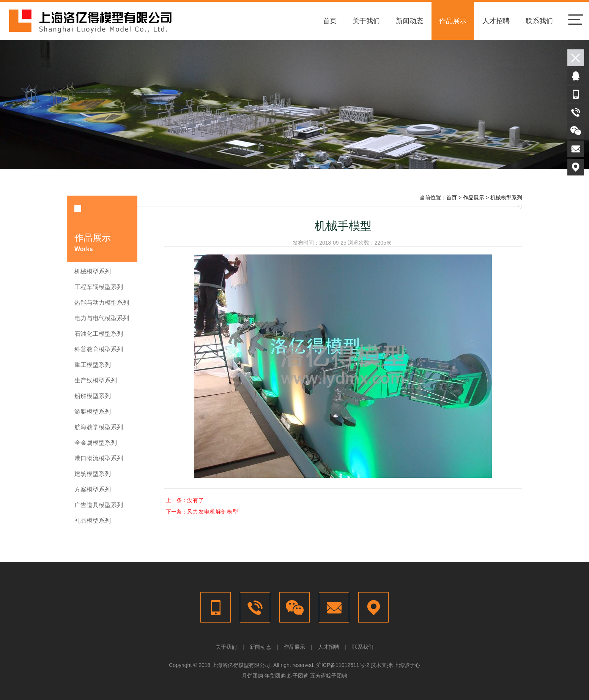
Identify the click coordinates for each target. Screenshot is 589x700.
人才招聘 (496, 21)
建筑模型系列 (93, 474)
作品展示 (453, 21)
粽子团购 (298, 676)
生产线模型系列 (96, 380)
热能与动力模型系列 (102, 303)
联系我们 (539, 21)
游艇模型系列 (93, 412)
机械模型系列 (93, 271)
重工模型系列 (93, 365)
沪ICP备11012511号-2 (343, 665)
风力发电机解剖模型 (213, 512)
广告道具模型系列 (99, 505)
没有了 (196, 500)
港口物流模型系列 (99, 458)
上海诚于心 (407, 665)
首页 (330, 21)
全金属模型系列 (96, 443)
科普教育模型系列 (99, 349)
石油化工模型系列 (99, 334)
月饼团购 (252, 676)
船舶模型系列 (93, 396)
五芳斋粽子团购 (329, 676)
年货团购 (275, 676)
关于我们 (366, 21)
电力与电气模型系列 (102, 318)
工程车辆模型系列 (99, 287)
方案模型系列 (93, 489)
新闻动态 (409, 21)
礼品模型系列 (93, 521)
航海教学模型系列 (99, 427)
